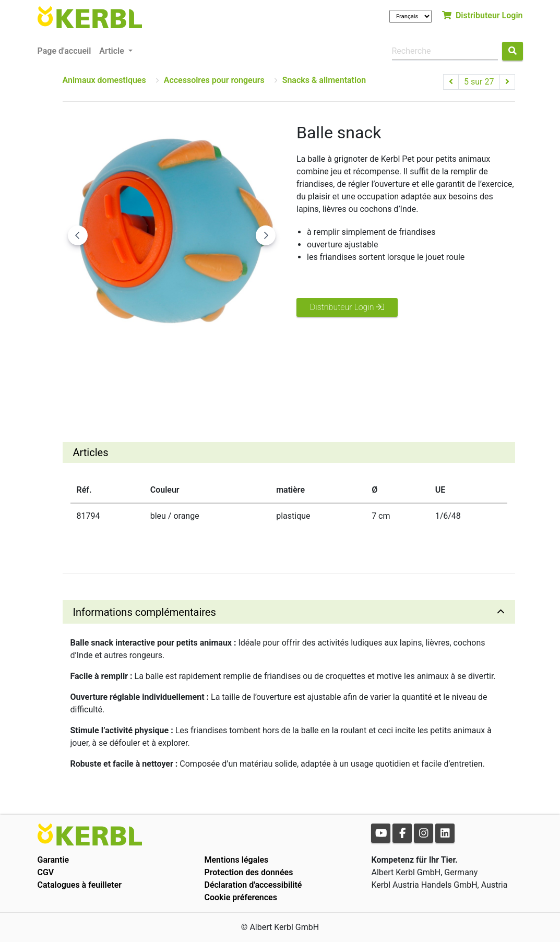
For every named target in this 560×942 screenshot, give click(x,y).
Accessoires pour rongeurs (214, 80)
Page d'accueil (64, 51)
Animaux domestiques (104, 80)
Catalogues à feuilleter (80, 885)
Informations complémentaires (145, 612)
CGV (46, 872)
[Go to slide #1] (117, 384)
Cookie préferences (240, 897)
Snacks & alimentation (324, 80)
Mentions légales (236, 860)
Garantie (53, 860)
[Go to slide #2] (172, 384)
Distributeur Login (482, 15)
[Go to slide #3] (226, 384)
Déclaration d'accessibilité (253, 885)
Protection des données (248, 872)
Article (112, 51)
